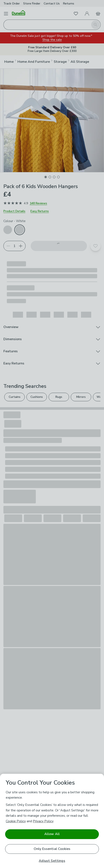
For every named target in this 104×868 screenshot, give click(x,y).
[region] (52, 821)
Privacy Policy (43, 821)
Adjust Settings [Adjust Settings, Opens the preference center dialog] (52, 861)
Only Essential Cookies (52, 849)
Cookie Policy (16, 821)
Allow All (52, 834)
